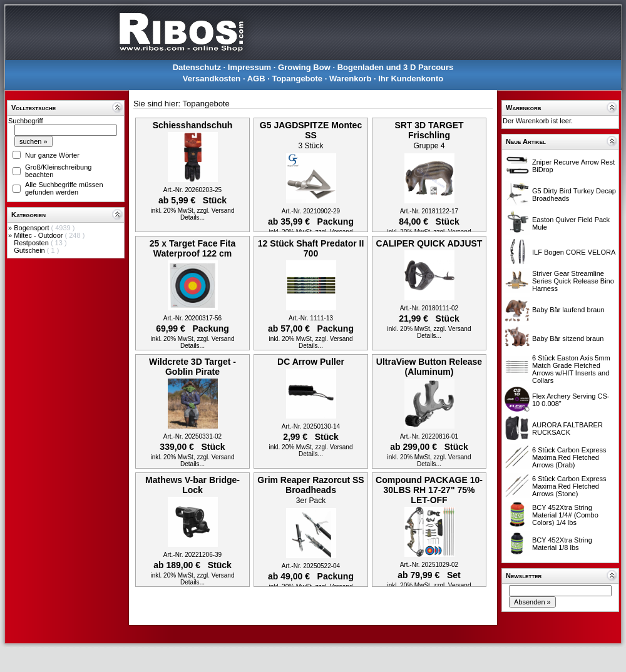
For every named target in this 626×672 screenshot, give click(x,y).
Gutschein (30, 250)
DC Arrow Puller (311, 362)
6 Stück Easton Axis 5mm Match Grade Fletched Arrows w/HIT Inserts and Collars (571, 369)
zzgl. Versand (215, 211)
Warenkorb (350, 79)
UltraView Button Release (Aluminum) (429, 367)
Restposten (32, 243)
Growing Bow (304, 67)
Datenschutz (197, 67)
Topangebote (297, 79)
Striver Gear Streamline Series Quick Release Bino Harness (573, 281)
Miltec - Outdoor (39, 235)
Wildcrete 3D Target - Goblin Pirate (192, 367)
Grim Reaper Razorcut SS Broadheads (310, 485)
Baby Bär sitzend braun (568, 339)
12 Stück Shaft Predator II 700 (311, 248)
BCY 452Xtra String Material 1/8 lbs (562, 544)
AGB (256, 79)
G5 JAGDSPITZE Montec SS (311, 130)
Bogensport (32, 228)
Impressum (249, 67)
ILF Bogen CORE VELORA (574, 252)
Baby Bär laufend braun (568, 310)
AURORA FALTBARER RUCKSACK (567, 429)
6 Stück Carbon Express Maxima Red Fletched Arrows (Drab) (569, 457)
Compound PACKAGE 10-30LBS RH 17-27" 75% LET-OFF (429, 490)
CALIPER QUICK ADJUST (429, 243)
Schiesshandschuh (193, 125)
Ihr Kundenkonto (411, 79)
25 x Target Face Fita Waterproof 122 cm (192, 248)
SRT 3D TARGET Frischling (429, 130)
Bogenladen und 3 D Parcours (396, 67)
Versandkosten (212, 79)
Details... (192, 217)
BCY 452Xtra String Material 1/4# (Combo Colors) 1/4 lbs (565, 515)
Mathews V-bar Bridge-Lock (192, 485)
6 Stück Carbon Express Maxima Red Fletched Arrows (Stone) (569, 486)
